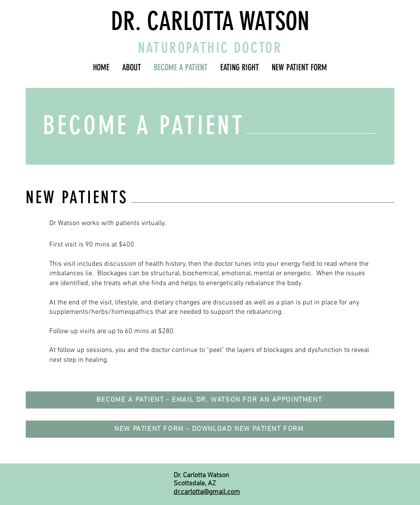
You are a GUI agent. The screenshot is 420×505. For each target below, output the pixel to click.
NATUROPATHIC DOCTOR (210, 48)
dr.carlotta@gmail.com (207, 492)
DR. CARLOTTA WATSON (210, 21)
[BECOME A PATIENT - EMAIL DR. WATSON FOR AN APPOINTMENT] (210, 400)
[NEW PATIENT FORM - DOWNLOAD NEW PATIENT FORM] (210, 429)
